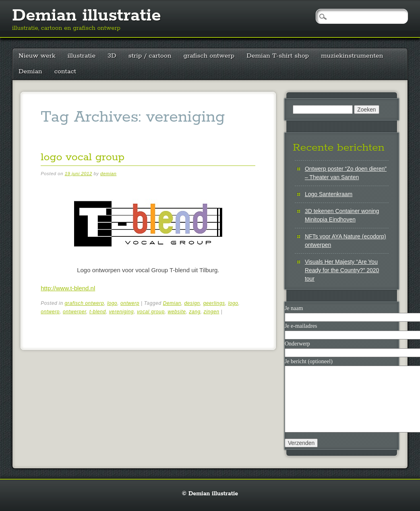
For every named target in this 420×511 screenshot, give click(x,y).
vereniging (121, 312)
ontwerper (74, 312)
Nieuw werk (37, 56)
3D (112, 56)
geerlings (214, 303)
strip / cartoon (150, 56)
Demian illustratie (87, 16)
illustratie (82, 56)
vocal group (151, 312)
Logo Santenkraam (329, 194)
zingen (212, 312)
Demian (30, 71)
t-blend (98, 312)
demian (108, 174)
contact (65, 71)
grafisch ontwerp (209, 56)
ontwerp (130, 303)
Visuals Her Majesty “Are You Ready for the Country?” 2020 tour (342, 270)
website (177, 312)
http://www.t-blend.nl (68, 288)
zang (194, 312)
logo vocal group (83, 157)
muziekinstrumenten (352, 56)
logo (112, 303)
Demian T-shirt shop (278, 56)
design (192, 303)
